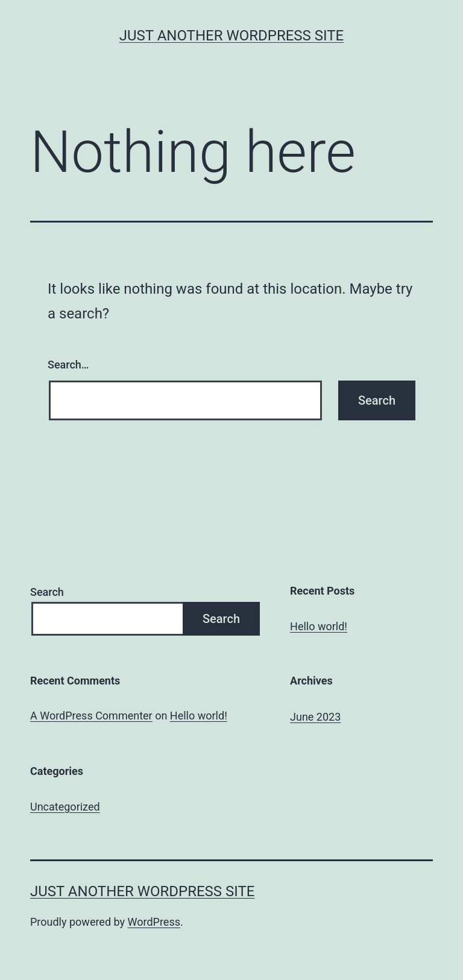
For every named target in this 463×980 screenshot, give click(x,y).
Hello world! (319, 626)
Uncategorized (65, 807)
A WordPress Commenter (91, 716)
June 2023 (315, 717)
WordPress (154, 922)
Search (47, 592)
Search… (68, 365)
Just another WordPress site (231, 36)
